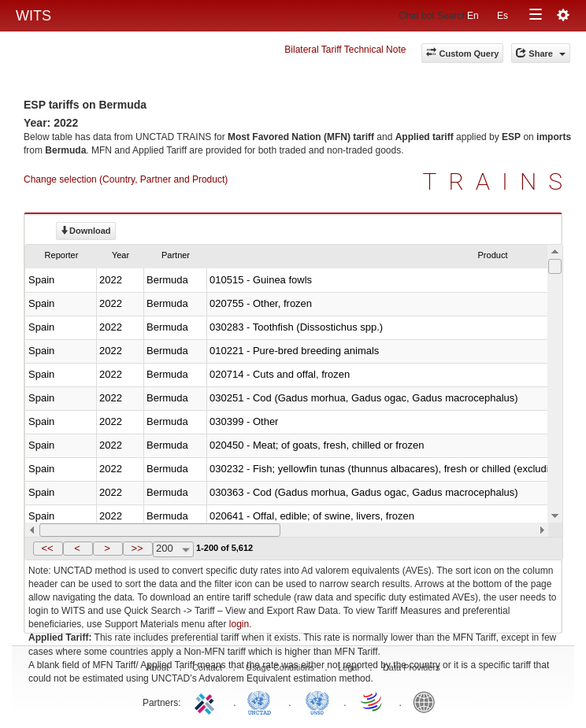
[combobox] (173, 549)
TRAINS (499, 181)
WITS (33, 16)
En (473, 16)
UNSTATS (317, 701)
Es (503, 16)
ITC (207, 701)
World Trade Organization (373, 701)
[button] (48, 549)
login (239, 624)
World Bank (428, 701)
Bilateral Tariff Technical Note (345, 50)
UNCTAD (262, 701)
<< (47, 548)
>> (137, 548)
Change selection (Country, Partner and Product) (126, 179)
